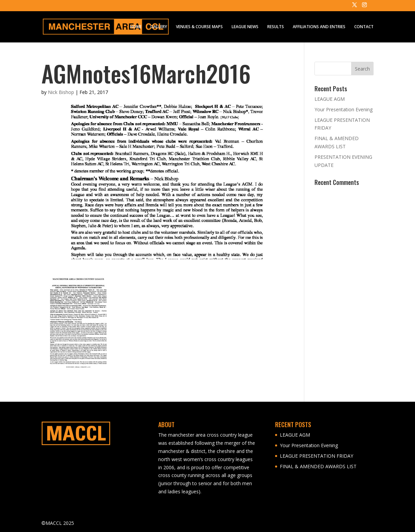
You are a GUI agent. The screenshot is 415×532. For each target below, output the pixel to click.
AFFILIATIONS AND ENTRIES (319, 27)
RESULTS (276, 27)
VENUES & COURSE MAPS (199, 27)
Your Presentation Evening (344, 109)
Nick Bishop (61, 92)
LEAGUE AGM (330, 99)
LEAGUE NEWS (245, 27)
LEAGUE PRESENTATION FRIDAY (317, 456)
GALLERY (159, 27)
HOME (136, 27)
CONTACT (364, 27)
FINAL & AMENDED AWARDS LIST (318, 466)
